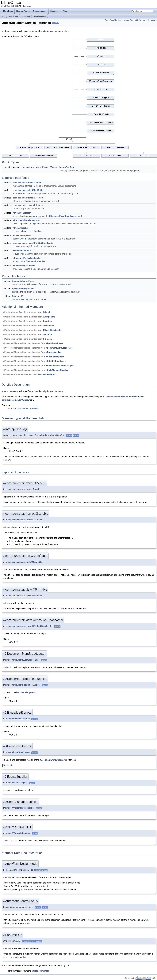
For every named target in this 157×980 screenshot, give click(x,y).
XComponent (49, 317)
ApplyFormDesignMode (23, 289)
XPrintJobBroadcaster (56, 361)
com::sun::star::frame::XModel (27, 183)
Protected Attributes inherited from (29, 374)
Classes (55, 11)
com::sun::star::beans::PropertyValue (38, 167)
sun (10, 16)
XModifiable (48, 326)
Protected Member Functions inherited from (33, 343)
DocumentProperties (35, 261)
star (17, 16)
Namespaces (40, 11)
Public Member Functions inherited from (26, 312)
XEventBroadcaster (22, 213)
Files (66, 11)
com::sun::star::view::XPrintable (28, 205)
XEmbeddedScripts (22, 251)
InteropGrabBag (66, 167)
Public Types (109, 20)
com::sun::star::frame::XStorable (28, 198)
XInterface (47, 321)
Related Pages (23, 11)
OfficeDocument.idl (40, 970)
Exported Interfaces (122, 20)
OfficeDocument (40, 16)
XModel (46, 312)
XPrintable (47, 339)
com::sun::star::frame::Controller (122, 397)
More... (67, 31)
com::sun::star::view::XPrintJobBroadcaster (33, 243)
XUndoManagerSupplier (24, 266)
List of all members (150, 20)
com (3, 16)
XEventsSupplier (21, 228)
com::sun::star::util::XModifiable (28, 190)
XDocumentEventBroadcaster (63, 216)
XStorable (47, 335)
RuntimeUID (18, 296)
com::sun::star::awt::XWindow (16, 400)
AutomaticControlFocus (23, 281)
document (26, 16)
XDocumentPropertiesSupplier (27, 258)
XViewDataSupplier (22, 235)
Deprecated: (9, 765)
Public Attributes (136, 20)
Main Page (8, 11)
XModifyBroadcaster (52, 330)
